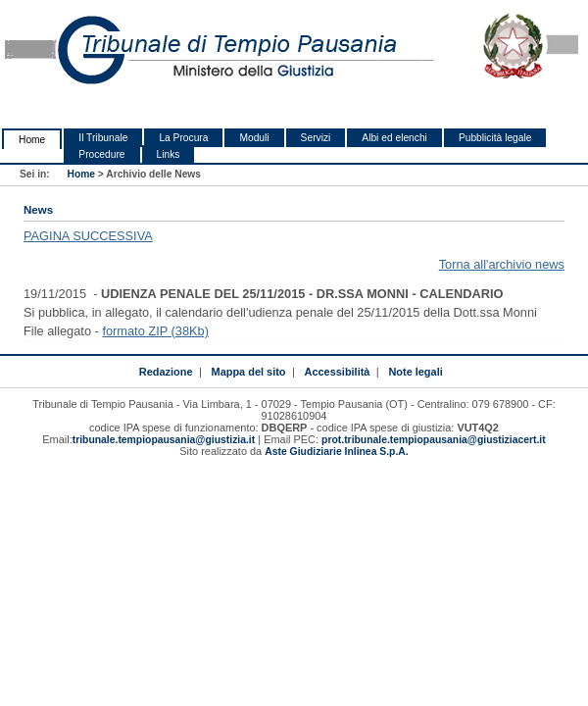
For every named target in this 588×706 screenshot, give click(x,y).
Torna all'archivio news (502, 264)
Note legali (415, 372)
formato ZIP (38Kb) (155, 331)
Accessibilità (338, 372)
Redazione (166, 372)
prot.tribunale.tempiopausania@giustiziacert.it (434, 440)
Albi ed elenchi (394, 138)
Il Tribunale (103, 138)
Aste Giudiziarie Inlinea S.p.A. (336, 452)
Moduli (254, 138)
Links (169, 154)
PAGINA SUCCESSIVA (88, 236)
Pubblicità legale (495, 138)
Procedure (101, 154)
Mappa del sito (249, 372)
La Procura (183, 138)
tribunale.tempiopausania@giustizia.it (164, 440)
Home (32, 140)
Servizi (316, 138)
